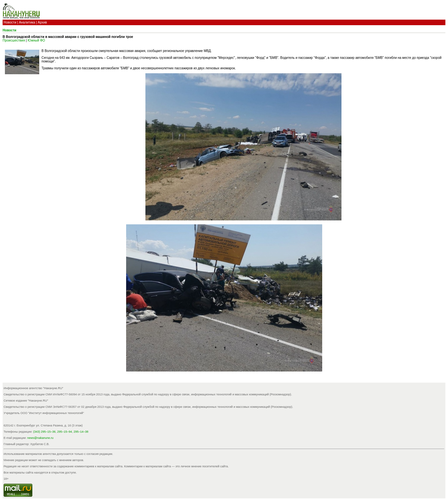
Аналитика (27, 22)
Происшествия (14, 40)
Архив (42, 22)
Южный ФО (36, 40)
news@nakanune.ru (40, 438)
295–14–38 (81, 432)
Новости (10, 22)
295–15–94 (65, 432)
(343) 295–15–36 (45, 432)
